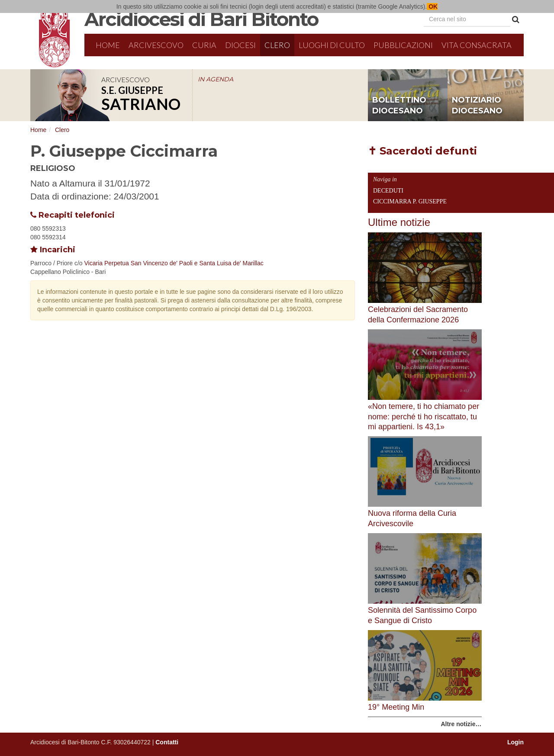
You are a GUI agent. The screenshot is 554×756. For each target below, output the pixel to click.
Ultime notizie (399, 222)
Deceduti (388, 191)
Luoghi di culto (332, 45)
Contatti (167, 742)
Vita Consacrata (477, 45)
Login (515, 742)
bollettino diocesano (399, 106)
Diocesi (240, 45)
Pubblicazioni (403, 45)
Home (108, 45)
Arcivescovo (156, 45)
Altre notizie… (461, 724)
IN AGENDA (216, 79)
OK (432, 6)
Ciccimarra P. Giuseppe (410, 201)
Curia (204, 45)
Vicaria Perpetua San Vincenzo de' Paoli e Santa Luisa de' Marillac (174, 263)
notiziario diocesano (477, 106)
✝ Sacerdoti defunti (422, 151)
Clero (277, 45)
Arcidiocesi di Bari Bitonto (201, 19)
